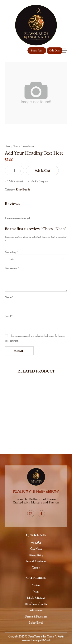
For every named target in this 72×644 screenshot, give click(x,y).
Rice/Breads (23, 189)
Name (9, 297)
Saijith (48, 640)
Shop (16, 146)
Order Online (55, 50)
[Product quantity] (14, 171)
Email (9, 316)
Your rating (11, 252)
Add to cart (42, 170)
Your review (12, 268)
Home (8, 146)
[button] (37, 50)
